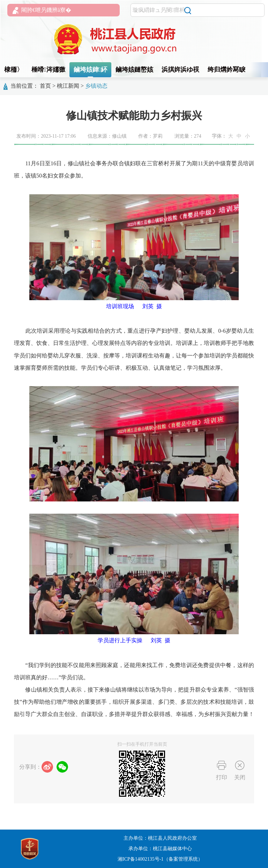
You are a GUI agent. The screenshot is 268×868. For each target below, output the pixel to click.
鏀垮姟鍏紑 (91, 70)
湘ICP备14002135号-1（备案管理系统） (160, 859)
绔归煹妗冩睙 (226, 70)
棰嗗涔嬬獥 (48, 70)
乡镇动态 (96, 86)
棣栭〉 (14, 70)
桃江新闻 (68, 86)
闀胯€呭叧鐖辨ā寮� (42, 10)
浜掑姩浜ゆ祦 (180, 70)
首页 (45, 86)
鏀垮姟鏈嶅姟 (134, 70)
